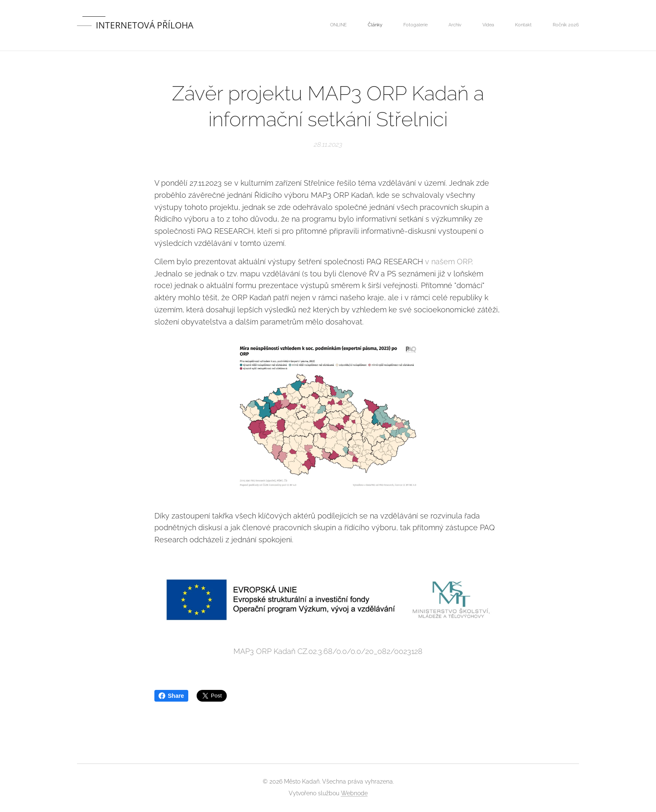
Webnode (354, 793)
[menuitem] (458, 26)
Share (171, 696)
